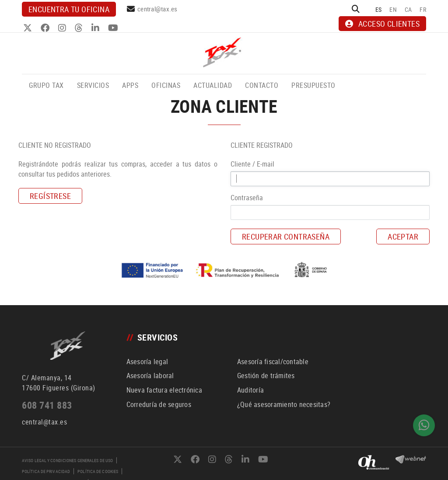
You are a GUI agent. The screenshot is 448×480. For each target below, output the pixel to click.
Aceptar (403, 237)
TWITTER (29, 28)
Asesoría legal (147, 362)
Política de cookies (98, 471)
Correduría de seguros (159, 404)
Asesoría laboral (150, 376)
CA (408, 9)
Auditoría (250, 390)
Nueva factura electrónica (164, 390)
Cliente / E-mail (252, 164)
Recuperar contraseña (286, 237)
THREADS (80, 28)
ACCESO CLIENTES (382, 24)
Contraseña (247, 198)
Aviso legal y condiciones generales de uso (67, 460)
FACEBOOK (46, 28)
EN (393, 9)
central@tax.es (157, 9)
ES (379, 9)
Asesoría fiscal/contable (273, 362)
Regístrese (50, 196)
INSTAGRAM (63, 28)
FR (423, 9)
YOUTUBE (114, 28)
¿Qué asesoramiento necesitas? (284, 404)
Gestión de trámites (266, 376)
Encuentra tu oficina (69, 9)
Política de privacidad (46, 471)
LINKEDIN (96, 28)
